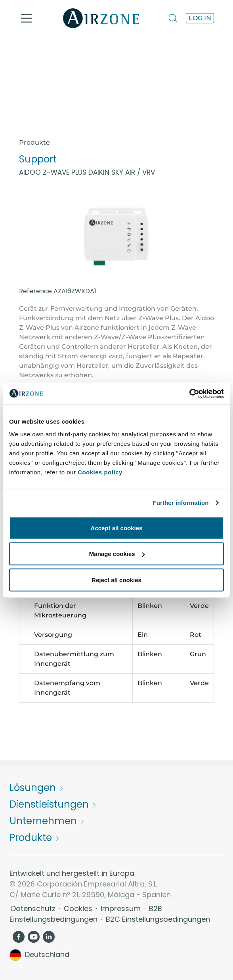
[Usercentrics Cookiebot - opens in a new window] (189, 394)
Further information (181, 503)
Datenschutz (34, 908)
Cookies (79, 908)
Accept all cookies (117, 528)
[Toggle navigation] (27, 18)
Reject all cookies (116, 580)
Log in (200, 18)
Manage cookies (117, 554)
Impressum (122, 908)
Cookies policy (100, 472)
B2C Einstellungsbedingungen (158, 919)
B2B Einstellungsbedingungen (86, 914)
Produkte (34, 142)
